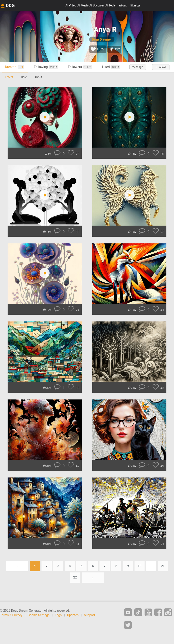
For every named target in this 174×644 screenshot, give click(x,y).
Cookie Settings (39, 615)
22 (75, 578)
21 (163, 566)
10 (140, 566)
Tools (111, 5)
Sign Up (135, 5)
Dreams (15, 67)
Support (90, 615)
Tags (58, 615)
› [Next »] (93, 578)
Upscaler (97, 5)
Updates (73, 615)
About (123, 5)
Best (24, 77)
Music (83, 5)
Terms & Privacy (11, 615)
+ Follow (161, 67)
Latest (9, 77)
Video (71, 5)
